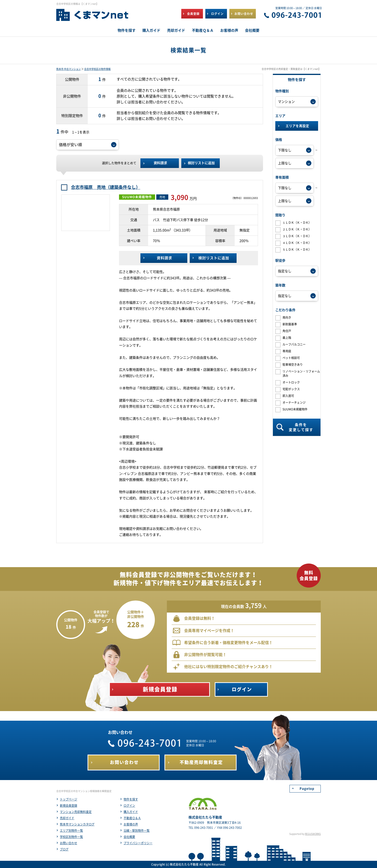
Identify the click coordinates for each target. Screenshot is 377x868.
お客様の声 (131, 824)
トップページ (69, 799)
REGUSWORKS (313, 834)
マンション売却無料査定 (76, 812)
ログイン (129, 806)
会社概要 (129, 837)
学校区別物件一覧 (71, 837)
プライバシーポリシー (138, 843)
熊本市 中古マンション (69, 69)
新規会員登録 (69, 806)
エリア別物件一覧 (71, 831)
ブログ (64, 849)
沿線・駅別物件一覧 (137, 831)
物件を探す (131, 799)
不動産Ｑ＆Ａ (132, 818)
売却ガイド (67, 818)
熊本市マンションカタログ (77, 824)
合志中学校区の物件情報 (97, 69)
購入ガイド (131, 812)
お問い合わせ (69, 843)
